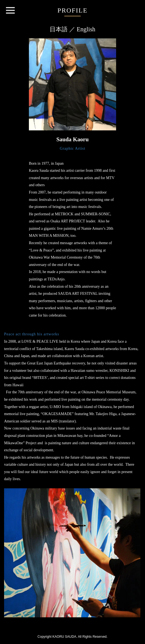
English (86, 29)
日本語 (59, 29)
